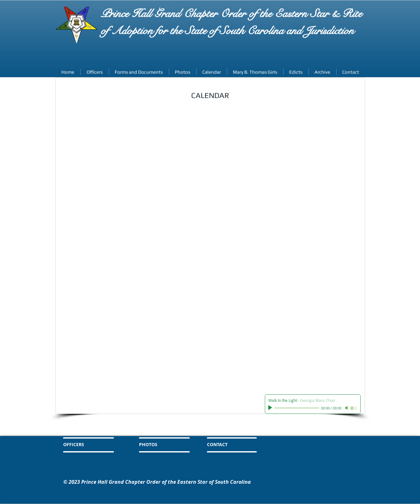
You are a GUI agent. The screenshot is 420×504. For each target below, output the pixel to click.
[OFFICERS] (90, 445)
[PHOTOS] (162, 445)
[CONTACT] (234, 445)
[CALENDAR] (237, 430)
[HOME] (87, 430)
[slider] (354, 408)
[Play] (271, 408)
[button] (323, 72)
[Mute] (347, 408)
